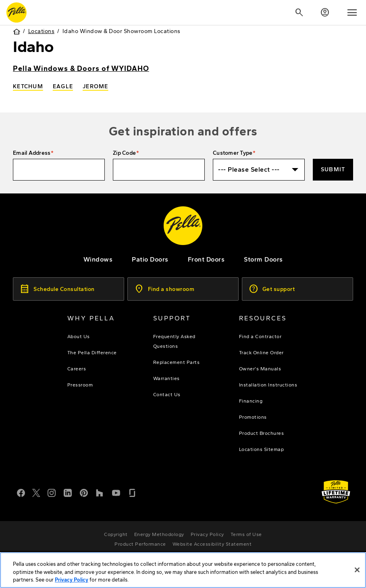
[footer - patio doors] (150, 259)
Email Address (32, 153)
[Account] (325, 12)
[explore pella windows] (98, 259)
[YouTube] (116, 492)
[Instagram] (52, 492)
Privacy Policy (72, 581)
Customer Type (233, 153)
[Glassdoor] (132, 492)
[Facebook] (21, 492)
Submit (333, 169)
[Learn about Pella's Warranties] (336, 492)
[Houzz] (100, 492)
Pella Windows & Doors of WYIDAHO (81, 69)
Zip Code (124, 153)
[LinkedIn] (68, 492)
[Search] (299, 12)
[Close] (357, 571)
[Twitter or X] (36, 492)
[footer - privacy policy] (207, 534)
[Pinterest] (84, 492)
